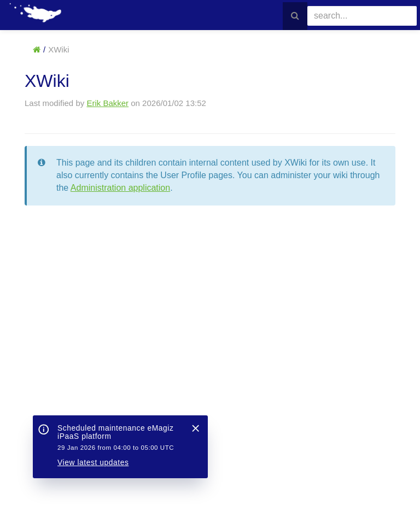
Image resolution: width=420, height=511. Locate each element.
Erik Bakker (107, 103)
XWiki (59, 49)
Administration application (120, 188)
